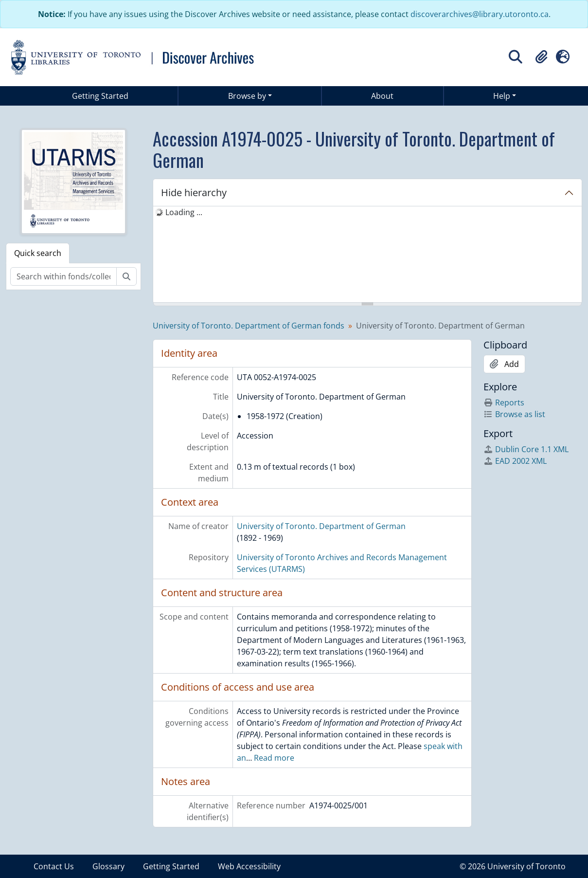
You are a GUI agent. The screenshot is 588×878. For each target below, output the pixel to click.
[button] (541, 57)
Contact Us (54, 866)
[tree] (367, 255)
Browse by (247, 96)
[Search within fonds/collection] (63, 276)
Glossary (108, 866)
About (382, 96)
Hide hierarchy (194, 192)
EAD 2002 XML (515, 461)
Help (502, 96)
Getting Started (100, 96)
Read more (274, 758)
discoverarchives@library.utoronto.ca (480, 14)
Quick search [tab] (38, 253)
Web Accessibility (249, 866)
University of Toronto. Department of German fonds (249, 326)
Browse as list (514, 414)
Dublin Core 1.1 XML (526, 449)
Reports (504, 402)
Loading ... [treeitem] (184, 212)
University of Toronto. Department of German (321, 526)
